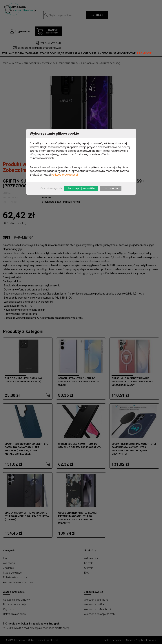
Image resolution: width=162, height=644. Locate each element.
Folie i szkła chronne (81, 53)
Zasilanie (32, 53)
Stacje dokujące (52, 53)
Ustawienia (111, 188)
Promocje (144, 53)
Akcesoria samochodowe (117, 53)
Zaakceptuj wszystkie (81, 188)
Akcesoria (16, 53)
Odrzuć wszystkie (51, 188)
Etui (5, 53)
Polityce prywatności (65, 175)
